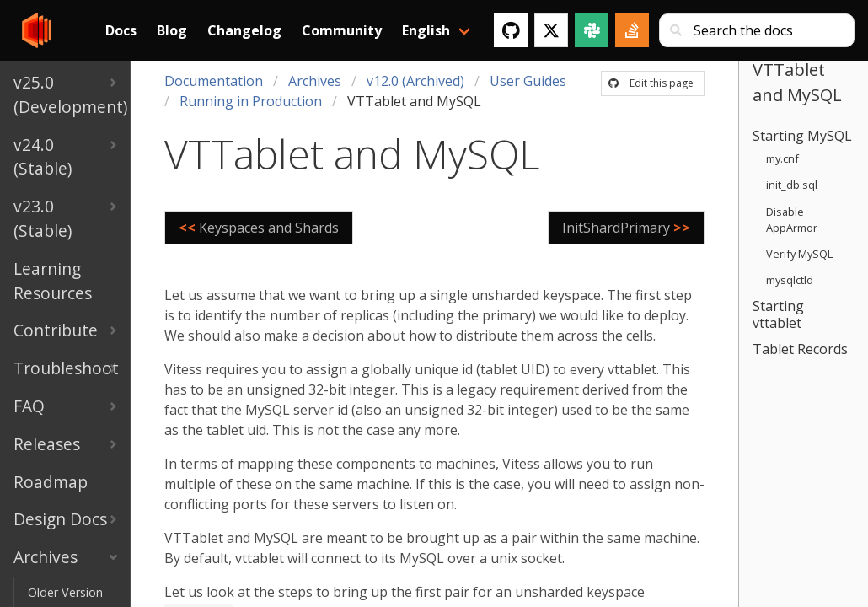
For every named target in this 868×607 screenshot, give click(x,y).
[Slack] (592, 30)
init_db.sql (792, 185)
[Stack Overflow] (632, 30)
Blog (172, 30)
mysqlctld (790, 280)
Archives (315, 81)
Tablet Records (800, 349)
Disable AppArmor (792, 220)
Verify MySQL (799, 254)
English (426, 30)
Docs (121, 30)
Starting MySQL (802, 136)
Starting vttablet (778, 314)
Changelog (244, 30)
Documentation (214, 81)
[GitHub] (511, 30)
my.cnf (782, 158)
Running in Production (251, 101)
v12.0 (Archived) (415, 81)
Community (342, 30)
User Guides (528, 81)
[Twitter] (551, 30)
